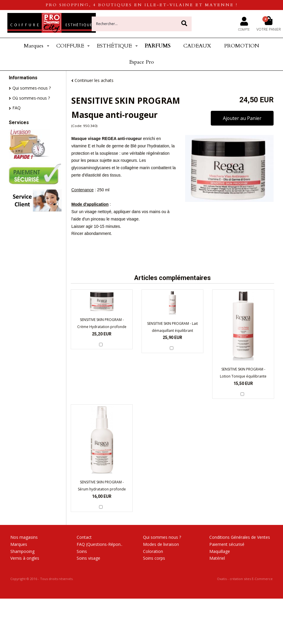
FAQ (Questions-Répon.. (99, 544)
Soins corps (154, 558)
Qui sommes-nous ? (32, 88)
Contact (84, 537)
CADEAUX (197, 46)
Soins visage (88, 558)
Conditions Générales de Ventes (240, 537)
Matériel (217, 558)
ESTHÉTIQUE (114, 46)
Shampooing (22, 551)
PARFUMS (158, 46)
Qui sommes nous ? (162, 537)
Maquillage (220, 551)
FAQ (17, 108)
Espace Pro (141, 62)
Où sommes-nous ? (31, 98)
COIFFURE (70, 46)
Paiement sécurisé (227, 544)
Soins (82, 551)
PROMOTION (242, 46)
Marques (34, 46)
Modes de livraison (161, 544)
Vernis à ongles (25, 558)
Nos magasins (24, 537)
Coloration (153, 551)
